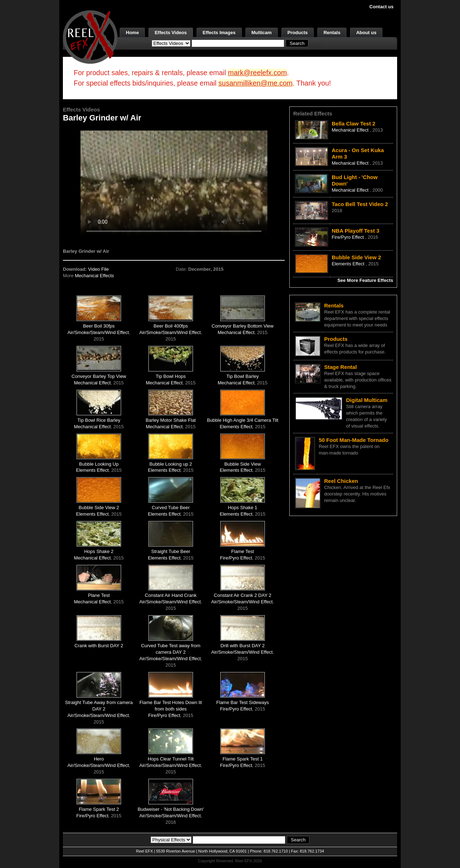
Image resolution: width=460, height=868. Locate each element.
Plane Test (99, 595)
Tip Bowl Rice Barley (99, 420)
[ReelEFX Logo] (90, 36)
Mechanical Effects (94, 276)
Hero (99, 759)
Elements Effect (236, 427)
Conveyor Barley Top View (99, 376)
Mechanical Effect (236, 332)
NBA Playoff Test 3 (356, 231)
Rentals (332, 33)
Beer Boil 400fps (171, 326)
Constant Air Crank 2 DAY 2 (243, 595)
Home (132, 33)
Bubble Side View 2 (99, 508)
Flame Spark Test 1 (243, 759)
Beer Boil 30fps (99, 326)
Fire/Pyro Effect (236, 558)
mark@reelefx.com (257, 73)
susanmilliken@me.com (256, 83)
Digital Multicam (367, 400)
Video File (98, 269)
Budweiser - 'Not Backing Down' (171, 809)
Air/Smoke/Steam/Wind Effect (98, 332)
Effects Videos (171, 33)
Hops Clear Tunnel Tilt (171, 759)
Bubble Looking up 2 (171, 464)
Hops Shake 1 (243, 508)
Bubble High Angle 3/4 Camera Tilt (243, 420)
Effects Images (219, 33)
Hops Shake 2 (99, 551)
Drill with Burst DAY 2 (242, 646)
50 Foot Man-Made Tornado (354, 440)
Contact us (381, 7)
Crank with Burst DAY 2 (99, 646)
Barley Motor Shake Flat (171, 420)
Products (298, 33)
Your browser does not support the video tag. (174, 183)
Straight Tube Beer (171, 551)
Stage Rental (341, 367)
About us (366, 33)
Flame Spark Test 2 (99, 809)
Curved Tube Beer (171, 508)
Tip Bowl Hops (171, 376)
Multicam (262, 33)
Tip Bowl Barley (243, 376)
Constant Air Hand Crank (171, 595)
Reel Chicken (341, 481)
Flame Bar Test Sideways (243, 702)
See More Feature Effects (365, 280)
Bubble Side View (243, 464)
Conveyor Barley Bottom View (243, 326)
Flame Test (242, 551)
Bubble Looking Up (99, 464)
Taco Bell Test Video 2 (360, 204)
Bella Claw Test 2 (353, 124)
